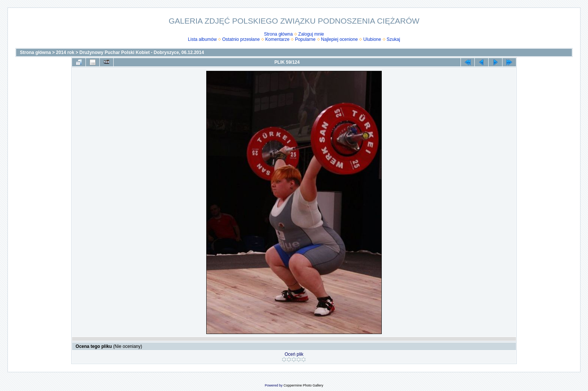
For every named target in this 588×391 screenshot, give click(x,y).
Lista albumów (202, 39)
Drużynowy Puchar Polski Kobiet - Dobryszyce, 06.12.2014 (142, 52)
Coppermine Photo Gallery (303, 385)
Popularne (305, 39)
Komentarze (277, 39)
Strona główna (278, 34)
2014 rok (65, 52)
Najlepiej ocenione (339, 39)
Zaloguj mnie (311, 34)
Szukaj (393, 39)
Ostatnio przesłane (241, 39)
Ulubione (372, 39)
